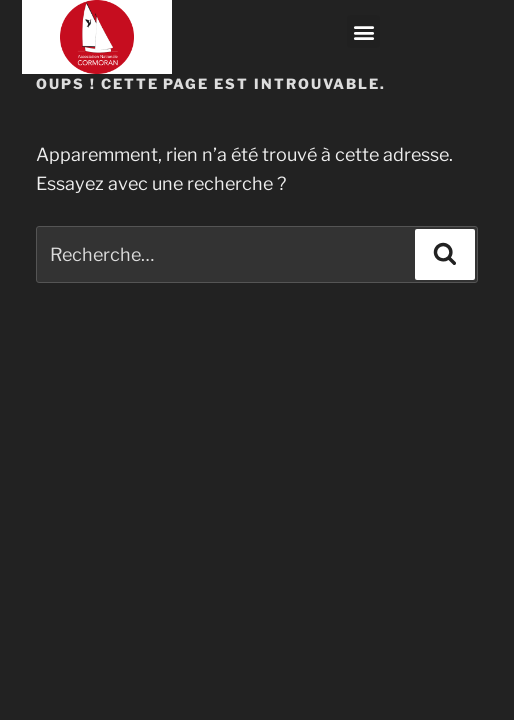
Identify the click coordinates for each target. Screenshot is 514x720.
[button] (363, 31)
